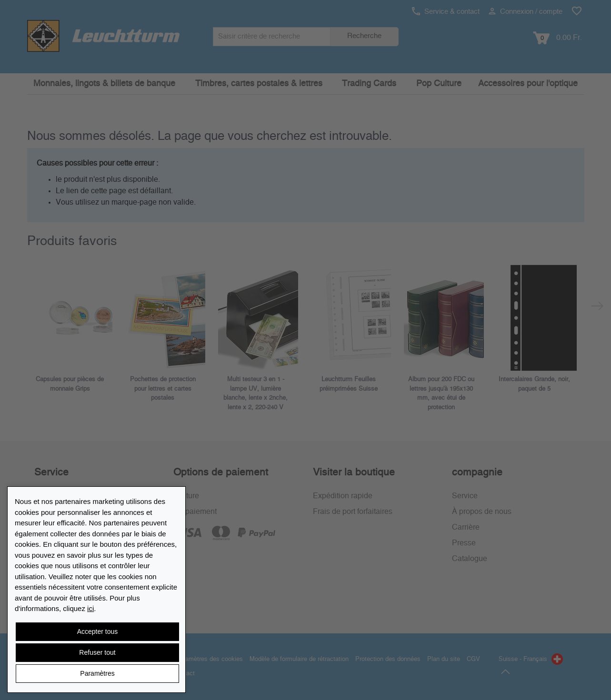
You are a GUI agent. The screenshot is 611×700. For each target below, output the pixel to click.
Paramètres (97, 673)
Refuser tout (97, 652)
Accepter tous (98, 631)
